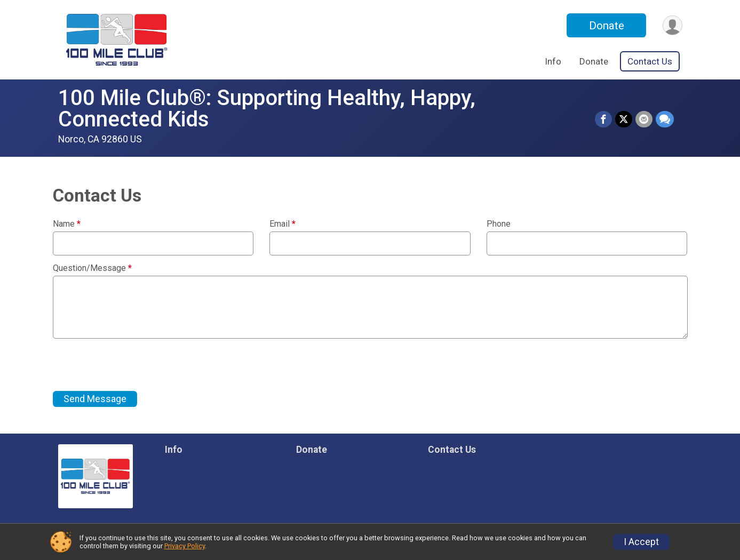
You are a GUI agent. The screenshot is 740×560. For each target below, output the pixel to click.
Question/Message (92, 268)
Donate (607, 26)
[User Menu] (673, 25)
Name (67, 224)
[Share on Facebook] (603, 119)
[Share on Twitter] (624, 119)
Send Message (95, 399)
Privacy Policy (185, 546)
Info (553, 61)
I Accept (641, 542)
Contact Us (650, 61)
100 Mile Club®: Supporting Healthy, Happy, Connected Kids (267, 109)
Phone (499, 224)
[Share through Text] (665, 119)
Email (283, 224)
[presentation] (134, 365)
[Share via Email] (644, 119)
